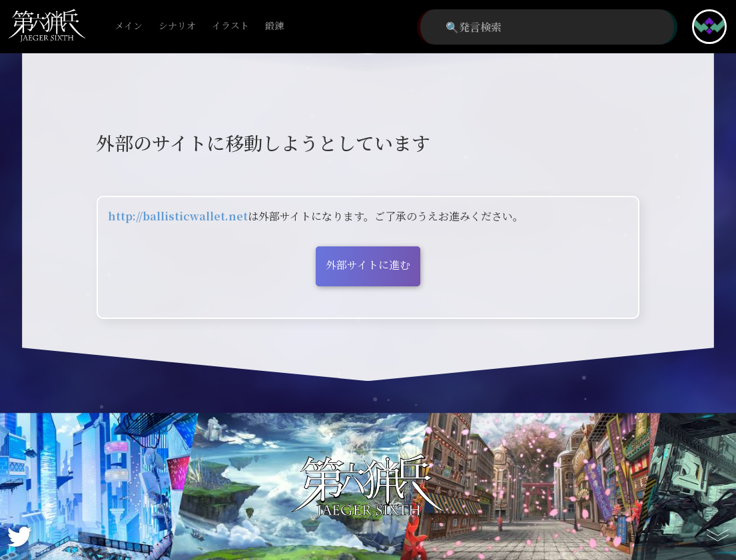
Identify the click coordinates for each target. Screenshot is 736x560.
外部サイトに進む (368, 265)
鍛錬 (274, 26)
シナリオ (177, 26)
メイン (129, 26)
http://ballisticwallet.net (178, 216)
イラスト (230, 26)
